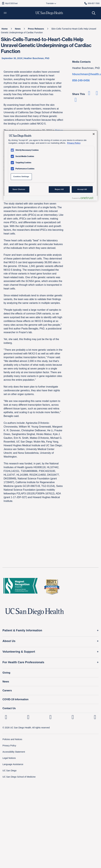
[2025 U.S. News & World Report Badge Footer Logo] (52, 587)
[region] (51, 165)
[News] (18, 29)
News (6, 682)
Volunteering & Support (19, 652)
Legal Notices (9, 758)
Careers (7, 690)
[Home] (5, 29)
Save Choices (19, 189)
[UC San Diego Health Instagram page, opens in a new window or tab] (28, 717)
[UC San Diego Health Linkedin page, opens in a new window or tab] (6, 717)
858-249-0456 (81, 80)
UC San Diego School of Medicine (19, 777)
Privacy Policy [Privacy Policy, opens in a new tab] (74, 143)
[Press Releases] (36, 29)
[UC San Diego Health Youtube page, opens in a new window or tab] (73, 717)
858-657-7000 (92, 3)
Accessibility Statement (14, 752)
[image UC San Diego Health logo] (49, 13)
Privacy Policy (9, 746)
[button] (5, 13)
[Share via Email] (76, 101)
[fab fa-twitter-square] (95, 717)
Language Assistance (13, 764)
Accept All (82, 189)
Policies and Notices (12, 739)
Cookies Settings (21, 177)
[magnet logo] (21, 587)
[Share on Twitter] (97, 94)
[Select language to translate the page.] (50, 3)
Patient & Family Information (22, 630)
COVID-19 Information (15, 699)
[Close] (94, 134)
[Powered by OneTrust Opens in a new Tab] (84, 199)
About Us (9, 641)
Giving (6, 673)
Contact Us (9, 708)
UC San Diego (10, 771)
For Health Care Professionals (23, 662)
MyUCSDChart (10, 3)
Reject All (59, 189)
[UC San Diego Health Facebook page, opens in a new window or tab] (50, 717)
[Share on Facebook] (89, 94)
